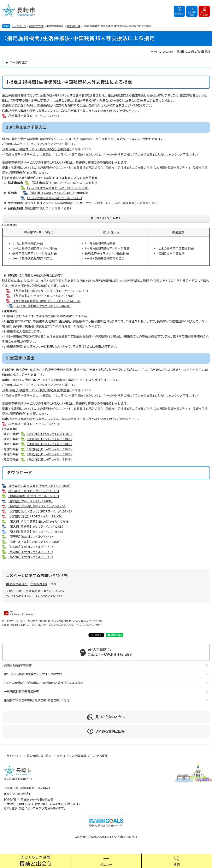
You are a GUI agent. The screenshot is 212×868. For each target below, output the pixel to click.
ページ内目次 (18, 63)
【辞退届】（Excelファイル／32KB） (50, 454)
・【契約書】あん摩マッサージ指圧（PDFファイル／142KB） (50, 291)
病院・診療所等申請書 (18, 665)
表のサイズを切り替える (106, 218)
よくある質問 (100, 756)
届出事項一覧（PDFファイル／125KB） (34, 116)
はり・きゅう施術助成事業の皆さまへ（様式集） (33, 674)
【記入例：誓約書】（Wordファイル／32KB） (55, 198)
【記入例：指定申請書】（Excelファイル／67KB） (58, 188)
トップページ (19, 26)
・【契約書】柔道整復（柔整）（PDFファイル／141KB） (46, 301)
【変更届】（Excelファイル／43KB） (50, 434)
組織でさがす (36, 26)
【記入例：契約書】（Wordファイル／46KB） (43, 306)
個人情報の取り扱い (39, 756)
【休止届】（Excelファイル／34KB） (50, 444)
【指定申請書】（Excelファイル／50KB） (57, 183)
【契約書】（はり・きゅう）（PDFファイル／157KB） (40, 511)
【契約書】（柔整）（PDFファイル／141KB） (35, 516)
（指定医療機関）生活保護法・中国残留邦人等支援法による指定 (44, 683)
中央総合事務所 (17, 584)
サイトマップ (14, 756)
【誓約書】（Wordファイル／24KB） (52, 193)
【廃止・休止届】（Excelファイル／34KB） (35, 542)
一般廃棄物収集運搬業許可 (22, 692)
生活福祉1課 (74, 26)
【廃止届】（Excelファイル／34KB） (50, 439)
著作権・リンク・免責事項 (72, 756)
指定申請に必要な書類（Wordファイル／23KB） (40, 486)
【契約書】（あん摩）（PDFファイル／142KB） (37, 506)
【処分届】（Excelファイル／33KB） (50, 459)
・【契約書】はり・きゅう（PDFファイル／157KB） (44, 296)
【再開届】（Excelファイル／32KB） (50, 449)
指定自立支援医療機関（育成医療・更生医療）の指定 (37, 700)
